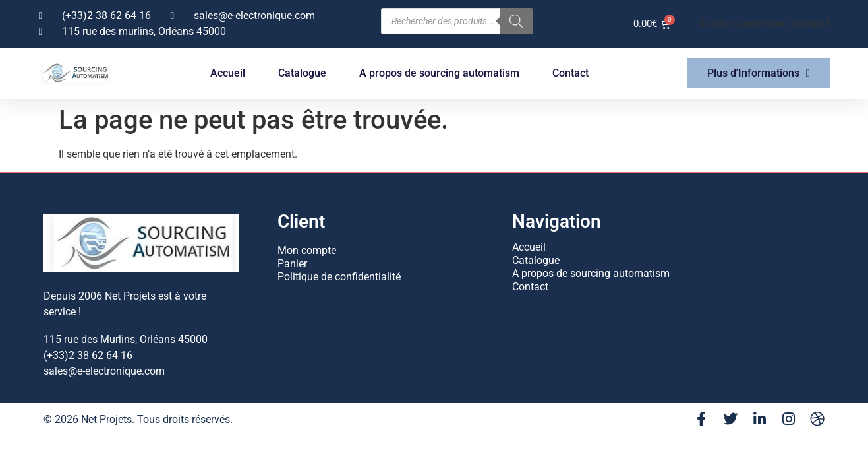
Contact (570, 73)
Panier (292, 264)
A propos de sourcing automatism (439, 73)
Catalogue (302, 73)
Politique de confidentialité (339, 277)
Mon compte (307, 250)
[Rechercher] (516, 21)
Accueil (228, 73)
